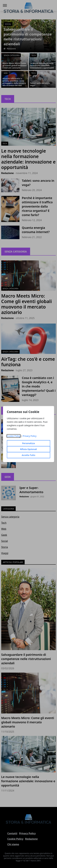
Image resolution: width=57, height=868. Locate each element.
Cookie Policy (14, 436)
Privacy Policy (30, 436)
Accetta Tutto (28, 455)
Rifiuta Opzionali (28, 449)
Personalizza (29, 443)
